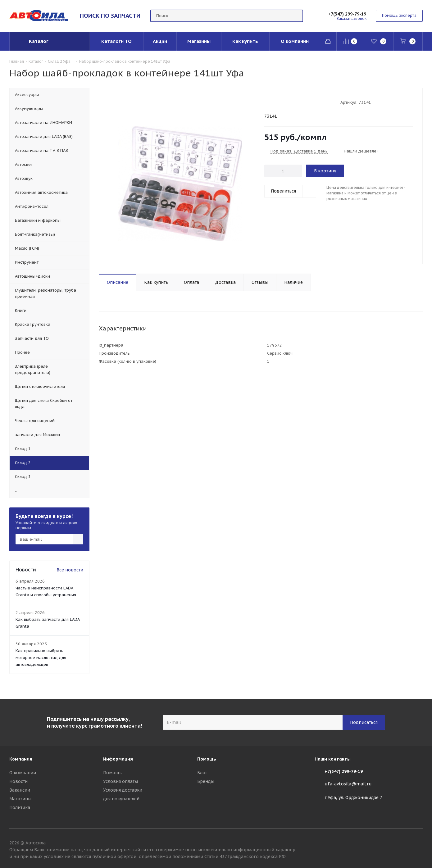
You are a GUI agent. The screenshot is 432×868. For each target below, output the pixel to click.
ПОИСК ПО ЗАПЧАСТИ (110, 16)
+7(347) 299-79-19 (347, 14)
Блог (202, 773)
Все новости (70, 570)
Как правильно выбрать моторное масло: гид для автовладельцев (41, 658)
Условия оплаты (121, 781)
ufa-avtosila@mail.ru (348, 784)
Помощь (112, 773)
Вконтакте (418, 844)
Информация (118, 759)
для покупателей (121, 799)
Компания (21, 759)
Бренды (206, 781)
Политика (20, 807)
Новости (18, 781)
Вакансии (20, 790)
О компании (23, 773)
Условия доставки (123, 790)
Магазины (20, 799)
